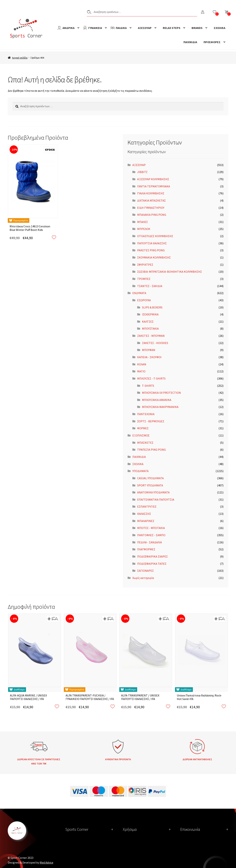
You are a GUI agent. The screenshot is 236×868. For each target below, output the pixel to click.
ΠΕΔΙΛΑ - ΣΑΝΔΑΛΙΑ (150, 542)
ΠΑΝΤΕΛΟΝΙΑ (146, 414)
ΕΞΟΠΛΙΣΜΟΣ (141, 435)
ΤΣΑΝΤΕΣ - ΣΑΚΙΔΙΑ (150, 286)
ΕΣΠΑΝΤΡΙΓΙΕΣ (147, 507)
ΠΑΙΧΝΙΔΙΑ (190, 42)
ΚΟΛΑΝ (142, 364)
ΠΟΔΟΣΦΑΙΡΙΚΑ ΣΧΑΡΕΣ (152, 556)
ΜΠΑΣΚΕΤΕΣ (145, 443)
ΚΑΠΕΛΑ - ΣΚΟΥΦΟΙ (149, 357)
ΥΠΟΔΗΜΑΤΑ (140, 471)
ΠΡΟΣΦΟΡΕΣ (212, 42)
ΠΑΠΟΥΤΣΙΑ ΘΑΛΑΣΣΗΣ (152, 243)
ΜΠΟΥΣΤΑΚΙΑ (150, 329)
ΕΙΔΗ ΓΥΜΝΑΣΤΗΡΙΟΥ (151, 208)
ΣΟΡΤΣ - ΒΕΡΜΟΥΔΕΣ (151, 421)
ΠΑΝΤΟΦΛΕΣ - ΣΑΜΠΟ (151, 535)
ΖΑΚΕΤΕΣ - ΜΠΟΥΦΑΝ (151, 336)
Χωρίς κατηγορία (143, 578)
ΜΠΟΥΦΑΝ (149, 350)
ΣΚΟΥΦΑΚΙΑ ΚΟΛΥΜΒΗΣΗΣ (154, 257)
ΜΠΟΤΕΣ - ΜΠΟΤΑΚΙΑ (151, 528)
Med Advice (46, 862)
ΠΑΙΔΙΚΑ (121, 28)
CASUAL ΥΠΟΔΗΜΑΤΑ (150, 478)
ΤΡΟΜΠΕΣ (144, 279)
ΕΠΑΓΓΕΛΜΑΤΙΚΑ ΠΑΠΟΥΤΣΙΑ (156, 500)
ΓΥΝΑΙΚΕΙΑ (95, 28)
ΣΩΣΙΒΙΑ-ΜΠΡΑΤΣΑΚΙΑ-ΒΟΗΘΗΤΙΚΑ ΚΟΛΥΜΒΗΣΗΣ (170, 272)
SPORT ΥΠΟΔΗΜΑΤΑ (150, 485)
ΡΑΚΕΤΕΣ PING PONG (151, 250)
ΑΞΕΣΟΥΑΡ (145, 28)
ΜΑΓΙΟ (141, 371)
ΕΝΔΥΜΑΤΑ (139, 293)
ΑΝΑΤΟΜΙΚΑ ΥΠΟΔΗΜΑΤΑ (153, 492)
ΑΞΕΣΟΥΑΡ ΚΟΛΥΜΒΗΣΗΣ (153, 179)
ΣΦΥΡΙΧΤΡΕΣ (145, 265)
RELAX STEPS (172, 28)
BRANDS (197, 28)
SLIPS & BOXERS (152, 307)
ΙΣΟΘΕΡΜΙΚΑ (150, 314)
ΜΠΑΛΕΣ (143, 222)
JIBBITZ (142, 172)
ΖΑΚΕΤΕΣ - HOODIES (155, 343)
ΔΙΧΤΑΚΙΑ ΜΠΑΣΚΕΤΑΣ (151, 200)
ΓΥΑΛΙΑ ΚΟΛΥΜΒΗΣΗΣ (151, 193)
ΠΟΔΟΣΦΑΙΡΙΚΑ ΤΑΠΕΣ (152, 564)
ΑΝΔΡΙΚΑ (68, 28)
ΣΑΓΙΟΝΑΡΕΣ (145, 571)
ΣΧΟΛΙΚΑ (219, 28)
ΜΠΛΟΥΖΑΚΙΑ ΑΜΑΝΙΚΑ (157, 400)
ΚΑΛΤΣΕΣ (148, 322)
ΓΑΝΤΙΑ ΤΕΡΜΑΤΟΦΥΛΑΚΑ (154, 186)
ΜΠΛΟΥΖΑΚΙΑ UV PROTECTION (161, 393)
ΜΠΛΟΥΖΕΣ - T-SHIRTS (151, 378)
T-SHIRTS (148, 386)
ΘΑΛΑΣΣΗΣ (144, 514)
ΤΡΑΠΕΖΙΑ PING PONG (151, 450)
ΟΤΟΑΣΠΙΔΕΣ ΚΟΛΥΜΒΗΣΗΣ (155, 236)
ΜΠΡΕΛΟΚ (144, 229)
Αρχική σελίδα (20, 58)
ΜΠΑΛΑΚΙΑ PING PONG (152, 215)
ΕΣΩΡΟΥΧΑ (144, 300)
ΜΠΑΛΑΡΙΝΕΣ (146, 521)
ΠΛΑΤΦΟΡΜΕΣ (146, 549)
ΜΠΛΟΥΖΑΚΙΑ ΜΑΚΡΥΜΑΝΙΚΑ (160, 407)
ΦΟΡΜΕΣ (143, 428)
